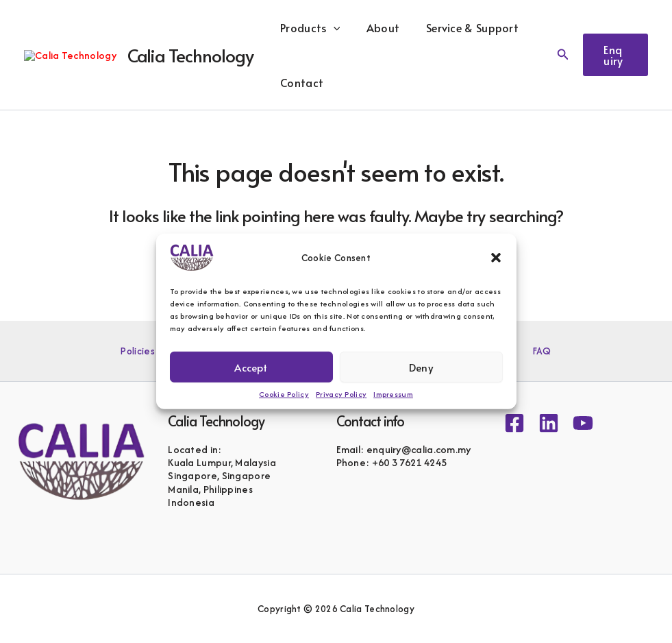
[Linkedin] (549, 423)
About (400, 27)
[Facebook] (514, 423)
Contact (323, 82)
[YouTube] (583, 423)
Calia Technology (214, 55)
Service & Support (485, 27)
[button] (496, 258)
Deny (421, 366)
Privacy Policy (341, 394)
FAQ (524, 351)
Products (331, 27)
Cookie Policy (284, 394)
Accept (251, 366)
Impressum (393, 394)
